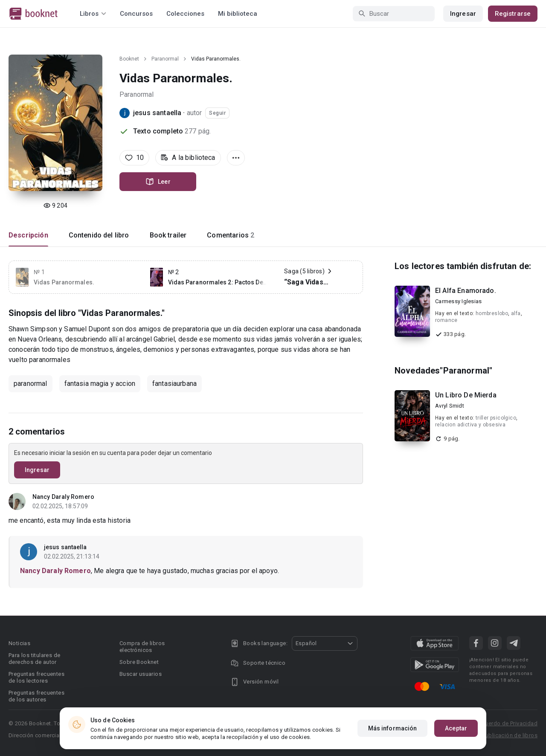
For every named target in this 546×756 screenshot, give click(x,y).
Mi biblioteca (238, 14)
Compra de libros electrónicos (142, 647)
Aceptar (456, 728)
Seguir (217, 113)
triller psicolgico (496, 418)
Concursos (136, 14)
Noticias (19, 643)
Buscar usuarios (141, 674)
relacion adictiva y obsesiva (470, 425)
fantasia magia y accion (100, 384)
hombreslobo (492, 313)
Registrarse (513, 14)
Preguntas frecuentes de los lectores (36, 677)
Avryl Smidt (450, 406)
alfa (516, 313)
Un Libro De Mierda (466, 395)
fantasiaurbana (174, 384)
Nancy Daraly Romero (63, 497)
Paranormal (165, 59)
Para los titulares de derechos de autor (34, 659)
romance (446, 320)
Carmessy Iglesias (458, 301)
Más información (393, 728)
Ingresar (463, 14)
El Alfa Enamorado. (466, 291)
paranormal (30, 384)
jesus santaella (157, 113)
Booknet (129, 59)
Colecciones (185, 14)
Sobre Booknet (139, 662)
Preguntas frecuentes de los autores (36, 696)
